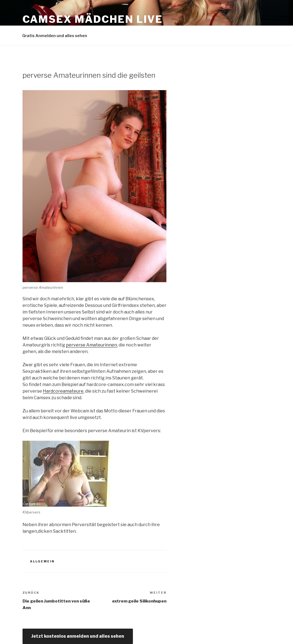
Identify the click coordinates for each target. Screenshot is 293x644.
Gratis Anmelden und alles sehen (55, 36)
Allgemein (42, 561)
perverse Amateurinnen (91, 345)
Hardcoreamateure (63, 391)
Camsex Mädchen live (93, 19)
